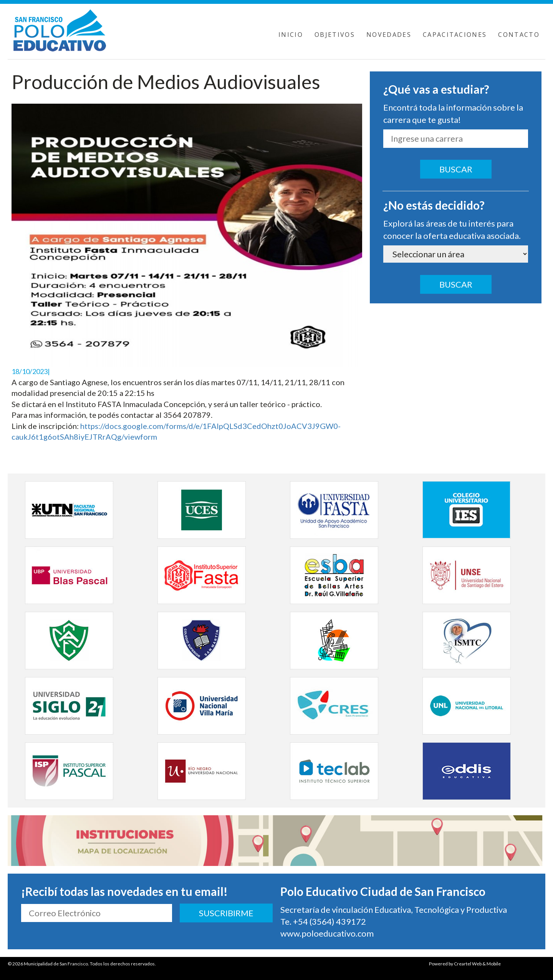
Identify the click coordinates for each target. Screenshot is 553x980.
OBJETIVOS (335, 35)
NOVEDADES (389, 35)
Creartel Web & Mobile (477, 964)
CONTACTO (519, 35)
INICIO (291, 35)
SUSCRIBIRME (226, 913)
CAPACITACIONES (455, 35)
